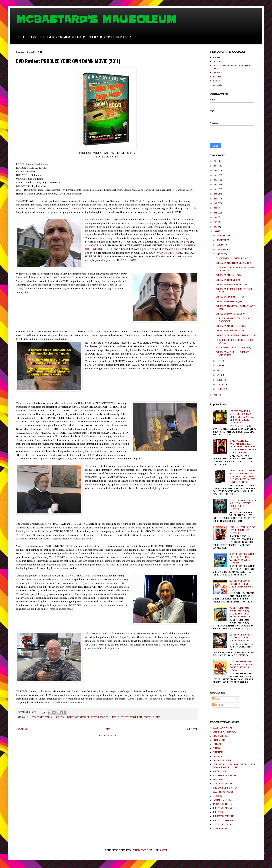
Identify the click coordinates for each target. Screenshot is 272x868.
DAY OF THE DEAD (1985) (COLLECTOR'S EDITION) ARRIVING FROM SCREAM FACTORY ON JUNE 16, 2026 (240, 612)
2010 (216, 395)
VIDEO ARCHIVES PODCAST (224, 824)
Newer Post (22, 729)
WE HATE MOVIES (220, 829)
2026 (216, 161)
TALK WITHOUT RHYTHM (223, 804)
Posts (216, 699)
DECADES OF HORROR (221, 736)
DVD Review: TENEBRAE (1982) (228, 275)
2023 (216, 175)
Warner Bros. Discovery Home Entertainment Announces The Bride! (240, 638)
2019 (216, 194)
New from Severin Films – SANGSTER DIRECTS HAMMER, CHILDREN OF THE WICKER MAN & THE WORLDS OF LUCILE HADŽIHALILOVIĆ (242, 417)
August (220, 254)
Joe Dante (94, 717)
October (221, 245)
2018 (216, 199)
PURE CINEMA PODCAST (222, 784)
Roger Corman (131, 717)
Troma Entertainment (37, 164)
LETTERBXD (217, 85)
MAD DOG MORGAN (169, 253)
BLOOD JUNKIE (127, 260)
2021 (216, 184)
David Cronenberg (52, 717)
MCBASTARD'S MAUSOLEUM (96, 19)
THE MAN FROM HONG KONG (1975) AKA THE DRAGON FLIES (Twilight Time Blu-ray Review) (241, 666)
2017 (216, 203)
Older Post (192, 729)
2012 (216, 227)
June (219, 366)
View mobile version (107, 736)
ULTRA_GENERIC (141, 850)
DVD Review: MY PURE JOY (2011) (229, 302)
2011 (215, 231)
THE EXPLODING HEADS (222, 808)
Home (107, 729)
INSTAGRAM (218, 72)
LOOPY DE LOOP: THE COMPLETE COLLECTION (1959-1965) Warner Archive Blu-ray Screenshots (242, 558)
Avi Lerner (27, 717)
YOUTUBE (217, 57)
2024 (216, 170)
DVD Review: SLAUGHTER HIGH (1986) (231, 326)
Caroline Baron (38, 717)
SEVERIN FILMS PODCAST (223, 792)
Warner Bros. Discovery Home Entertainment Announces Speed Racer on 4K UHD (242, 585)
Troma (157, 717)
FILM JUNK (217, 744)
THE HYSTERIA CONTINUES (224, 816)
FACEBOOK (217, 61)
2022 (216, 180)
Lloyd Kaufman (104, 717)
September (222, 250)
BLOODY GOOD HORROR (222, 728)
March (220, 380)
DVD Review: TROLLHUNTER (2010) (230, 297)
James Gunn (85, 717)
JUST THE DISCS (219, 771)
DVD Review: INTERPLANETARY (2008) (231, 285)
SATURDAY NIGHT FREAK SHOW (225, 788)
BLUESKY (216, 81)
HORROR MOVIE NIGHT (222, 760)
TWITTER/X (217, 77)
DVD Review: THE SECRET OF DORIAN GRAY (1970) (236, 335)
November (221, 240)
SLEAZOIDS (217, 796)
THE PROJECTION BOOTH (223, 820)
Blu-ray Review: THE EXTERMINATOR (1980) (234, 258)
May (219, 370)
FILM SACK (217, 748)
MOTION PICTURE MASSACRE (225, 776)
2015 (216, 213)
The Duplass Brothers (146, 717)
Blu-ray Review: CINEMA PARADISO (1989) (233, 348)
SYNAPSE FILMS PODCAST (223, 800)
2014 (216, 217)
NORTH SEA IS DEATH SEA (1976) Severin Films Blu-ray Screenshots (242, 530)
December (222, 236)
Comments (219, 705)
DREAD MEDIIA (219, 740)
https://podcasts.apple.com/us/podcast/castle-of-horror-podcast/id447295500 (234, 766)
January (220, 389)
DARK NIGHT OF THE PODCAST (225, 732)
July (219, 361)
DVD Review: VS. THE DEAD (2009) (230, 331)
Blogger (163, 850)
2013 (216, 222)
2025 (216, 166)
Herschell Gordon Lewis (69, 717)
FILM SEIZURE (218, 752)
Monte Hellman (118, 717)
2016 (216, 208)
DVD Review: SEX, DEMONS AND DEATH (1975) (235, 263)
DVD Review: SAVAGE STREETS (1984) (231, 314)
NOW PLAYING (219, 780)
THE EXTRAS (218, 812)
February (221, 384)
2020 (216, 189)
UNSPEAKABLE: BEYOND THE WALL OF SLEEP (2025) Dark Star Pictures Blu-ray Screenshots (243, 505)
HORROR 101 (218, 756)
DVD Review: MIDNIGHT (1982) (229, 280)
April (219, 375)
